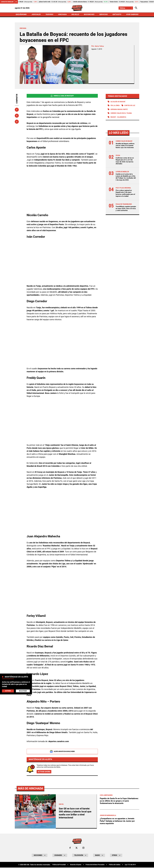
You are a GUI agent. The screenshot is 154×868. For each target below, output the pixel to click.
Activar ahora (44, 772)
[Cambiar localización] (126, 8)
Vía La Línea (115, 106)
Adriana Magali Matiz (120, 110)
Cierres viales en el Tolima (122, 114)
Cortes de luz (131, 106)
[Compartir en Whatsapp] (17, 122)
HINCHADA (63, 15)
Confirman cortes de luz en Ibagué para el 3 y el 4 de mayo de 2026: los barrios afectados (125, 161)
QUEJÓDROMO (22, 15)
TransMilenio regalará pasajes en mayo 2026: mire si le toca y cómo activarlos (126, 211)
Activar (8, 691)
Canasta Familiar (7, 2)
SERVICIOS (103, 15)
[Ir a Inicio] (77, 8)
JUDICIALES (37, 15)
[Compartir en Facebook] (17, 110)
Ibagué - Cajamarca (119, 118)
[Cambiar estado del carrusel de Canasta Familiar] (16, 2)
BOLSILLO (75, 15)
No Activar (23, 691)
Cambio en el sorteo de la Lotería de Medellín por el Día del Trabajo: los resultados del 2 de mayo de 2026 (126, 179)
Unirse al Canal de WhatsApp (62, 96)
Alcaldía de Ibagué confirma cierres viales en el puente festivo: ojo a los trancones (126, 146)
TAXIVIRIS (50, 15)
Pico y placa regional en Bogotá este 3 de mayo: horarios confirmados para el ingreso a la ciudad (125, 196)
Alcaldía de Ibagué (118, 102)
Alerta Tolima (100, 46)
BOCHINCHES (89, 15)
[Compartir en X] (17, 116)
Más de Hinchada (31, 859)
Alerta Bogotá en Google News (62, 752)
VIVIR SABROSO (132, 15)
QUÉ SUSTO (116, 15)
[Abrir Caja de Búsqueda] (136, 8)
